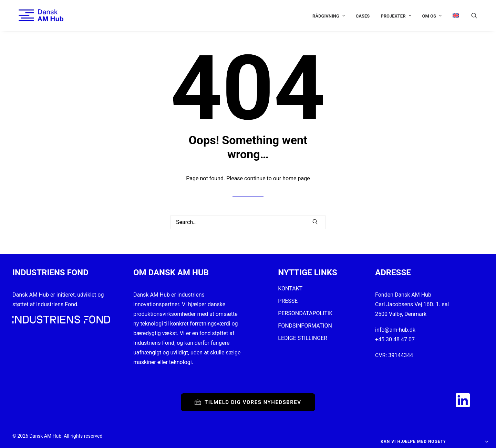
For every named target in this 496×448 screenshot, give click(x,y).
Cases (363, 16)
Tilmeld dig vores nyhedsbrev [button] (248, 402)
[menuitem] (329, 16)
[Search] (248, 222)
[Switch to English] (453, 15)
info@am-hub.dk (395, 330)
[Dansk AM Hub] (35, 15)
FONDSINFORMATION (305, 326)
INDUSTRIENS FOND (50, 273)
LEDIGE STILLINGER (303, 338)
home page (296, 178)
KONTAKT (290, 289)
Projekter (396, 16)
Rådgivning (329, 16)
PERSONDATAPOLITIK (305, 313)
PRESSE (288, 301)
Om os (432, 16)
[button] (477, 15)
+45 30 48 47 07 (395, 339)
